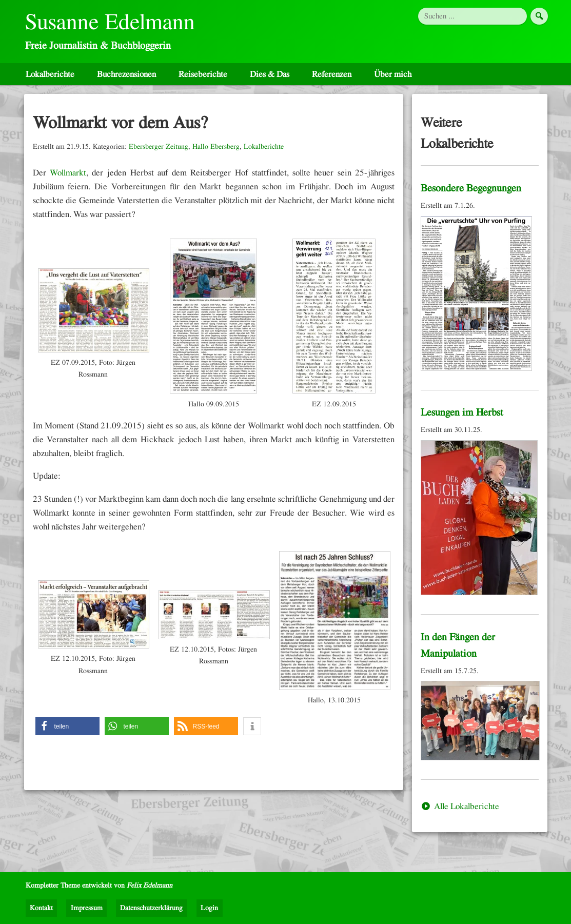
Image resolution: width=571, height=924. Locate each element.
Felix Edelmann (150, 886)
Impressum (87, 908)
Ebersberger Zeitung (159, 151)
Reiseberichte (203, 79)
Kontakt (41, 908)
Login (209, 908)
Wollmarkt (68, 177)
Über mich (393, 79)
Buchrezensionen (126, 79)
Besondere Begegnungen (471, 193)
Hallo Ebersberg (216, 151)
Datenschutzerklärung (151, 908)
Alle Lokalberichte (460, 811)
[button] (67, 731)
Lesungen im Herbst (462, 418)
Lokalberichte (50, 79)
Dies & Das (270, 79)
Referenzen (332, 79)
